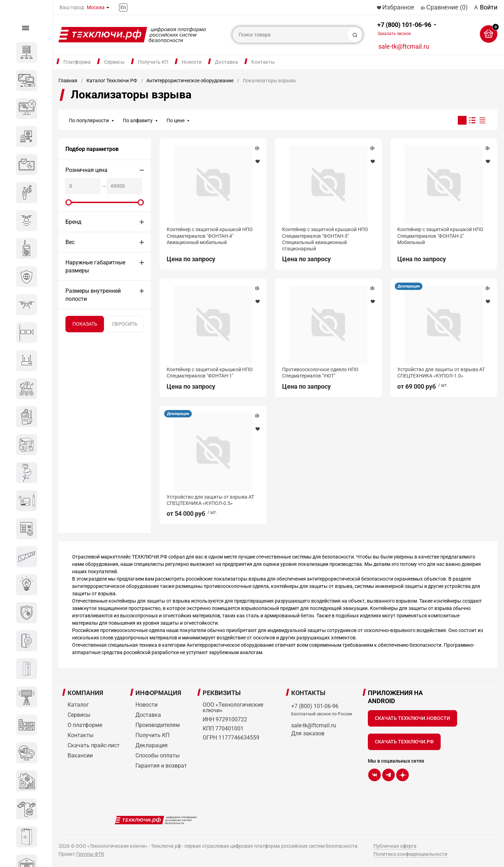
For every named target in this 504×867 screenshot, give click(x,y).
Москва (96, 7)
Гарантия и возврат (161, 766)
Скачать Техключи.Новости (412, 718)
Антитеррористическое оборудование (190, 81)
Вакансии (80, 755)
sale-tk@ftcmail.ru (404, 46)
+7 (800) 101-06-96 (404, 29)
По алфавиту (138, 120)
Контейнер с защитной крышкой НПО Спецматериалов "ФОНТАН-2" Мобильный (440, 236)
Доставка (226, 62)
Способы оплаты (157, 755)
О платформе (85, 725)
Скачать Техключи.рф (404, 742)
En (123, 7)
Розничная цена (86, 170)
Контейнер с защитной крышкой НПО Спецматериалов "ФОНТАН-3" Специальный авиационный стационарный (325, 239)
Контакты (263, 62)
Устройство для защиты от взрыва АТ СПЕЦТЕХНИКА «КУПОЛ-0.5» (210, 500)
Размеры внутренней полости (93, 295)
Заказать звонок (394, 34)
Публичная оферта (395, 846)
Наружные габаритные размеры (95, 266)
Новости (192, 62)
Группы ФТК (90, 854)
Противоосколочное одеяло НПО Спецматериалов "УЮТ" (320, 373)
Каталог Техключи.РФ (112, 81)
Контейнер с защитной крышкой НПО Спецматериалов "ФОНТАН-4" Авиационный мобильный (210, 236)
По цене (176, 120)
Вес (70, 242)
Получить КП (153, 62)
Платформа (77, 62)
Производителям (158, 725)
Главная (68, 81)
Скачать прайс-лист (94, 745)
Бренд (73, 222)
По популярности (89, 120)
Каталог (78, 705)
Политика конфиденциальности (410, 854)
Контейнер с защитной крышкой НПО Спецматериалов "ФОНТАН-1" (210, 373)
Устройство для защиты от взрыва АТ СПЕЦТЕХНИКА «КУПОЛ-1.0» (441, 373)
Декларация (409, 286)
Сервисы (114, 62)
